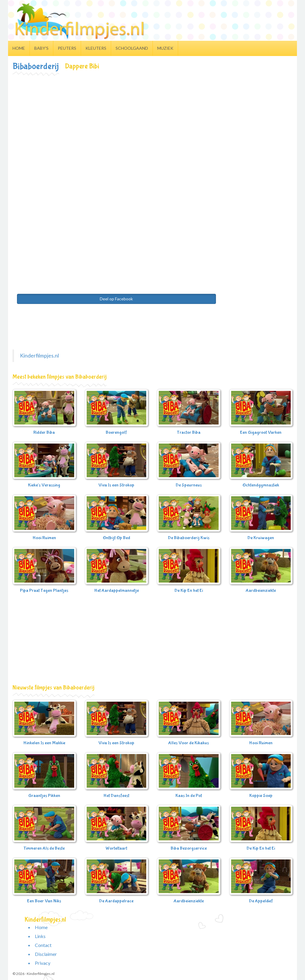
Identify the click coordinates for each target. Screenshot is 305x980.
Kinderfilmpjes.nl (39, 356)
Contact (43, 945)
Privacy (43, 963)
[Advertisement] (152, 120)
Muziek (165, 48)
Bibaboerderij (36, 66)
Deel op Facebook (116, 299)
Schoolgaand (132, 48)
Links (40, 936)
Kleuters (96, 48)
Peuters (67, 48)
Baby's (41, 48)
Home (19, 48)
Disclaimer (46, 954)
